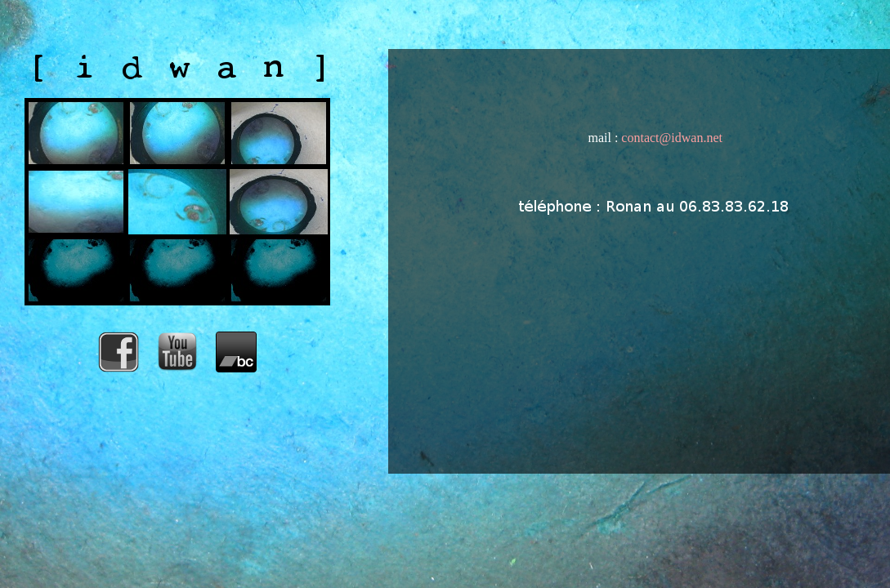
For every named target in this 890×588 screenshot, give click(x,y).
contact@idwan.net (672, 138)
